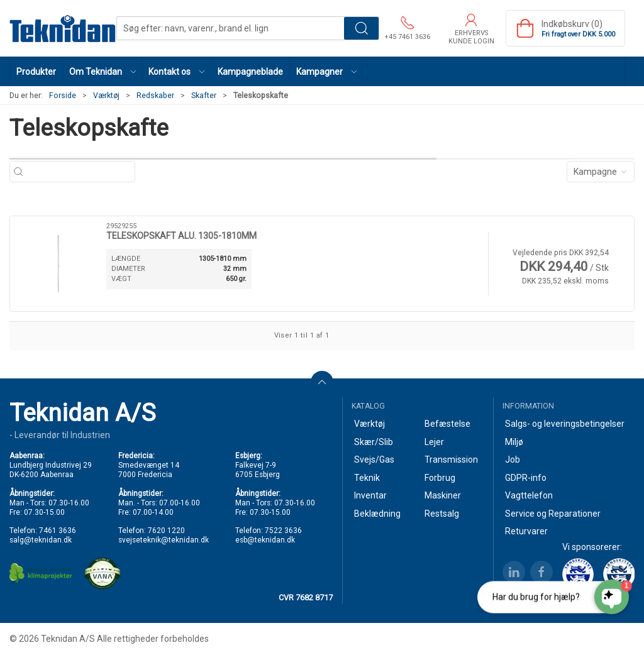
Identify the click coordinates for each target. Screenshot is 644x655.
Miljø (514, 442)
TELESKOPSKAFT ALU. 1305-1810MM (181, 236)
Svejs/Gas (374, 460)
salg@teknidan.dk (41, 540)
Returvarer (526, 531)
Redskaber (155, 96)
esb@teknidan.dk (265, 540)
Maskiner (443, 495)
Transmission (451, 460)
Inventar (370, 495)
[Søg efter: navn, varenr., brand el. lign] (79, 172)
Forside (63, 96)
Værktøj (106, 96)
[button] (103, 71)
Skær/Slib (374, 442)
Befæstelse (447, 424)
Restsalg (442, 514)
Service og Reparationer (553, 514)
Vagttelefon (529, 495)
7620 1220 (166, 531)
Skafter (204, 96)
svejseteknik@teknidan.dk (164, 540)
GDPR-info (526, 478)
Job (513, 460)
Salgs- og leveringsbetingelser (565, 424)
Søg (361, 28)
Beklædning (377, 514)
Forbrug (440, 478)
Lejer (434, 442)
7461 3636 (58, 531)
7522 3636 (283, 531)
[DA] (63, 28)
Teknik (367, 478)
